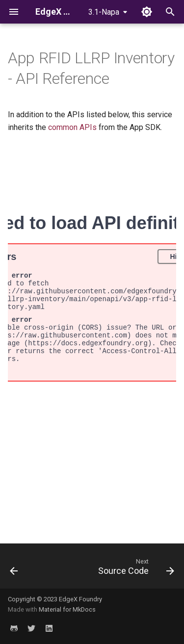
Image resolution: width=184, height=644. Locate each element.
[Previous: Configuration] (14, 569)
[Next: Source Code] (135, 569)
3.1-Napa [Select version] (104, 12)
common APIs (72, 127)
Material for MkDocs (67, 609)
